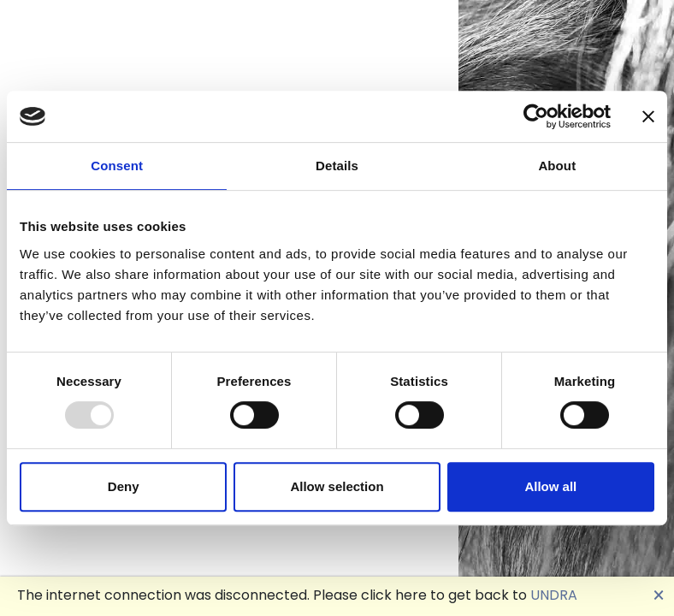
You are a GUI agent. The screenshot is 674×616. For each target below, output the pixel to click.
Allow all (550, 486)
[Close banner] (648, 116)
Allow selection (337, 486)
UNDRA (554, 595)
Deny (124, 486)
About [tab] (557, 166)
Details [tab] (337, 166)
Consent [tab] (117, 166)
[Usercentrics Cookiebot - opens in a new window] (536, 116)
